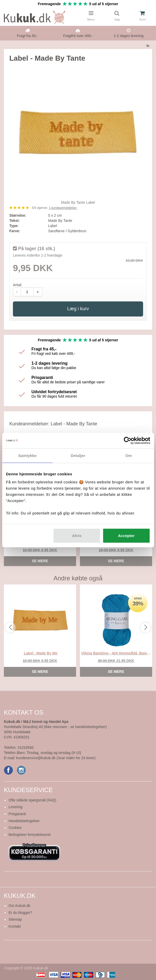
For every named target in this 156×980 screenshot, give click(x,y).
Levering (16, 807)
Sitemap (15, 919)
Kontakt (15, 926)
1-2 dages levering (129, 36)
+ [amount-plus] (38, 292)
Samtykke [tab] (27, 455)
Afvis (77, 536)
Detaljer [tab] (78, 455)
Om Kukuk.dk (19, 906)
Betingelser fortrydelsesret (30, 835)
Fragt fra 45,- (27, 36)
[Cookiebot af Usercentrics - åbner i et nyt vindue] (127, 440)
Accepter (126, 536)
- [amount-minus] (17, 292)
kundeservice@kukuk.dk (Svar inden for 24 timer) (56, 758)
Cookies (15, 828)
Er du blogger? (20, 913)
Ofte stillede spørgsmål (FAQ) (32, 800)
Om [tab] (129, 455)
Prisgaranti (17, 814)
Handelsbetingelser (24, 821)
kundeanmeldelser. (63, 208)
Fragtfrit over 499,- (78, 36)
